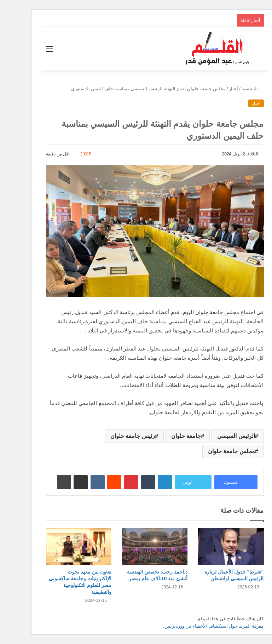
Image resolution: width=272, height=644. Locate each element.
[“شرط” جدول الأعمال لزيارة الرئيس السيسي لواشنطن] (212, 547)
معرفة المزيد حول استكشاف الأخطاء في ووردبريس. (195, 626)
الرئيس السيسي (217, 436)
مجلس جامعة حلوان (213, 451)
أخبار (215, 89)
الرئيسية (234, 89)
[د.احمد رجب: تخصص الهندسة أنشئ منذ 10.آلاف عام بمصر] (136, 547)
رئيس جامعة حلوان (114, 436)
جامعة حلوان (167, 436)
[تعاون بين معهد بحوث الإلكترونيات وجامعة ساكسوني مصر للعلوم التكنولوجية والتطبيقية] (60, 547)
